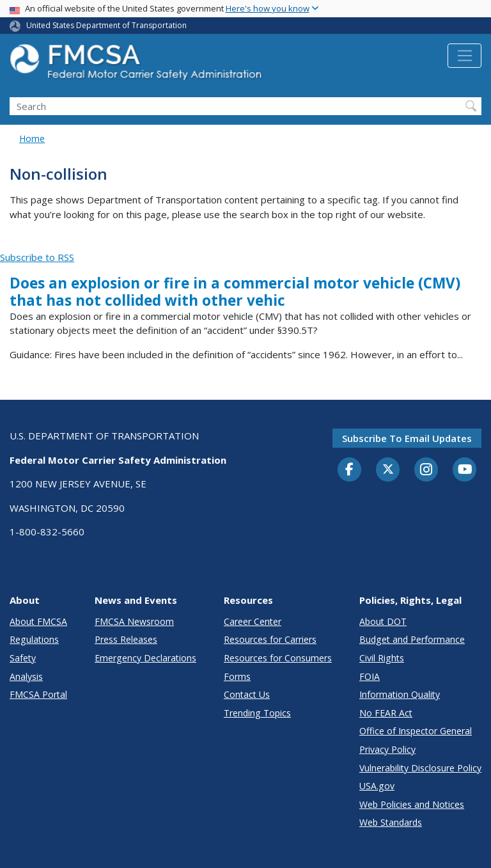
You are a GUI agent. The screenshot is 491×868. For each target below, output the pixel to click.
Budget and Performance (412, 639)
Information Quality (400, 694)
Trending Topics (257, 713)
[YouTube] (465, 470)
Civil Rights (382, 658)
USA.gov (377, 786)
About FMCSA (38, 621)
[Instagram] (426, 471)
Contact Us (247, 694)
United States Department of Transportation (106, 25)
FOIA (370, 676)
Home (32, 138)
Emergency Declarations (145, 658)
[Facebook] (350, 470)
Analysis (26, 676)
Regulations (34, 639)
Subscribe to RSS (37, 257)
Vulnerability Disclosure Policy (420, 768)
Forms (237, 676)
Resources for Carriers (270, 639)
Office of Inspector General (416, 731)
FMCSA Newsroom (134, 621)
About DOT (383, 621)
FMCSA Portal (38, 694)
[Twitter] (388, 470)
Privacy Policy (387, 749)
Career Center (253, 621)
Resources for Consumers (278, 658)
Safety (23, 658)
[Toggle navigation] (464, 56)
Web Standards (391, 822)
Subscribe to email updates (407, 438)
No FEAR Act (386, 713)
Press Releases (126, 639)
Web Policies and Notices (412, 804)
